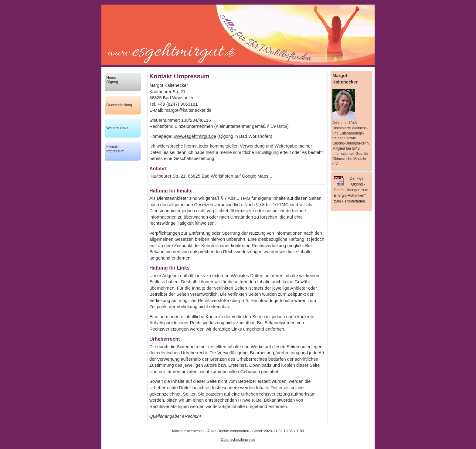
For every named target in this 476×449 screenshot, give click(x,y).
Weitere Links (117, 128)
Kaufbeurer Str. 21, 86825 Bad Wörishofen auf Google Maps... (211, 176)
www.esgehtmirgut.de (195, 136)
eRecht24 (192, 416)
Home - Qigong (112, 80)
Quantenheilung (119, 105)
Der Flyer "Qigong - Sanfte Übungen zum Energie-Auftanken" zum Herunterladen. (351, 190)
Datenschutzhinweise (238, 440)
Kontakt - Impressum (115, 149)
